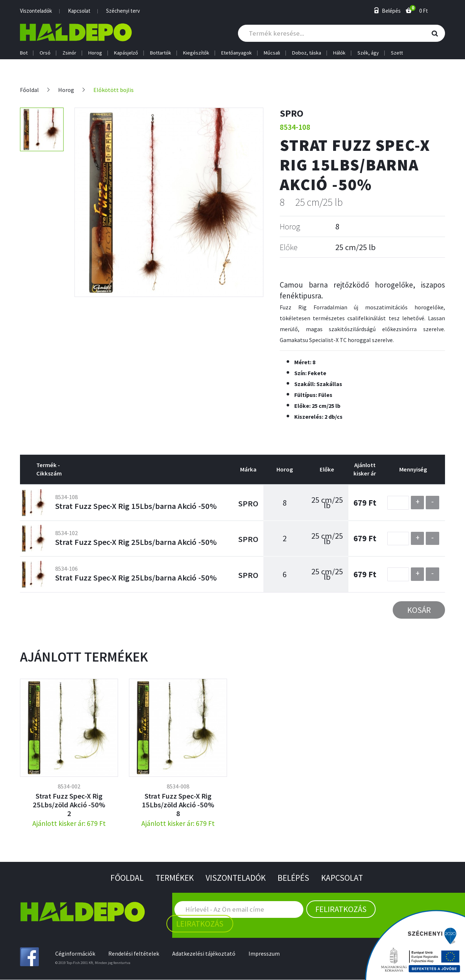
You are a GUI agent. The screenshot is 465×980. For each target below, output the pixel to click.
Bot (24, 53)
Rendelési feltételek (134, 954)
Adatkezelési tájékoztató (205, 954)
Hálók (339, 53)
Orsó (45, 53)
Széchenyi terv (123, 11)
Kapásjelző (126, 53)
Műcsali (272, 53)
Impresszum (266, 954)
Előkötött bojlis (114, 90)
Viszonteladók (36, 11)
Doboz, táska (307, 53)
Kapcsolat (79, 11)
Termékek (173, 878)
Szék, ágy (368, 53)
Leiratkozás (200, 924)
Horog (95, 53)
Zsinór (69, 53)
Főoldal (30, 90)
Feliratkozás (341, 909)
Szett (397, 53)
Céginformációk (75, 954)
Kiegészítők (196, 53)
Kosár (419, 610)
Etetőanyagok (236, 53)
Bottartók (161, 53)
